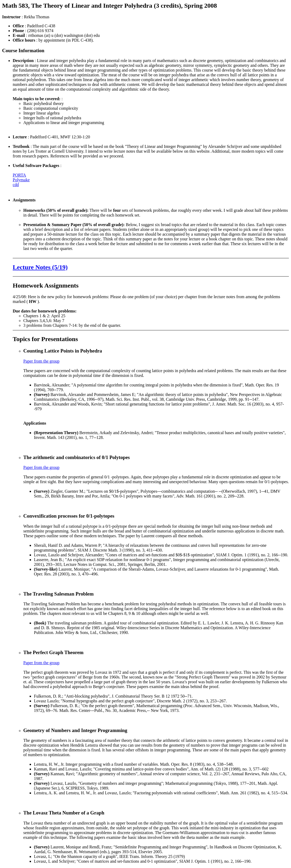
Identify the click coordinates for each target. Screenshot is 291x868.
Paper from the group (41, 361)
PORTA (19, 175)
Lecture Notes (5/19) (40, 267)
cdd (16, 185)
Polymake (21, 180)
